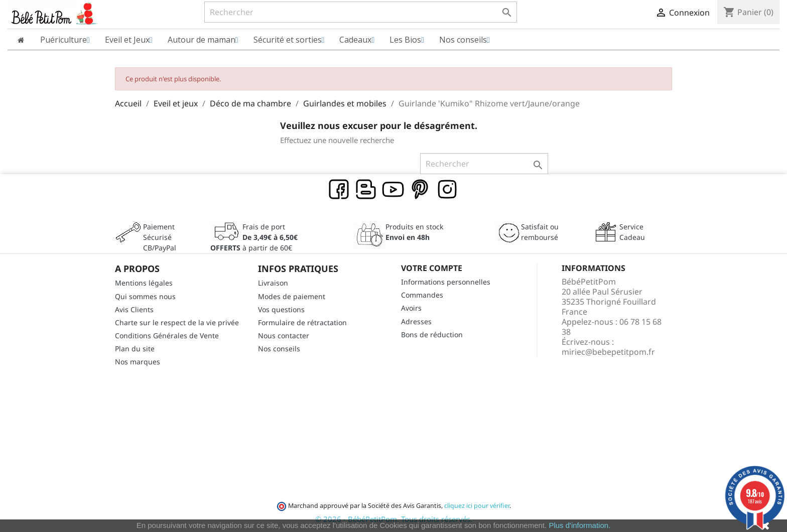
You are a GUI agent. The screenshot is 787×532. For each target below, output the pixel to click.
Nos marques (138, 362)
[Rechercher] (361, 12)
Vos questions (281, 309)
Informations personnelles (446, 282)
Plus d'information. (579, 525)
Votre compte (432, 268)
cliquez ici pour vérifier (477, 506)
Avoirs (411, 308)
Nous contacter (284, 336)
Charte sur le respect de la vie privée (177, 322)
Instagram (448, 190)
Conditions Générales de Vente (167, 336)
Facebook (339, 190)
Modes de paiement (292, 296)
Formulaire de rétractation (302, 322)
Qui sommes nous (145, 296)
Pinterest (421, 190)
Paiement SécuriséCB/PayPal (160, 237)
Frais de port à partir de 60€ (254, 237)
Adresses (416, 321)
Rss (366, 190)
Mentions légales (144, 283)
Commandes (422, 295)
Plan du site (135, 349)
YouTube (393, 190)
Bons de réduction (432, 335)
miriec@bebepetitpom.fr (608, 352)
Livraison (273, 283)
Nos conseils (279, 349)
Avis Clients (134, 309)
